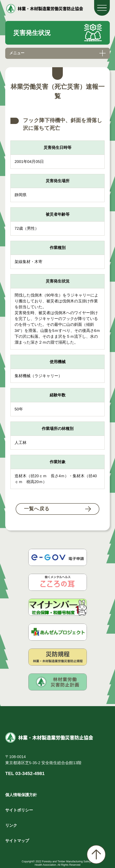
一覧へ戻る (37, 509)
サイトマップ (17, 841)
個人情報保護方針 (21, 795)
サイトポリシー (19, 810)
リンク (11, 825)
